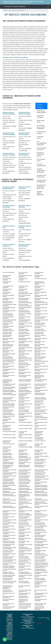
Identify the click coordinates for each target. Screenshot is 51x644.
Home (5, 10)
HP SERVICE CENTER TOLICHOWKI (27, 621)
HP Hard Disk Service (40, 137)
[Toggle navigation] (48, 7)
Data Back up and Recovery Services (40, 154)
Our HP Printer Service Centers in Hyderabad (41, 127)
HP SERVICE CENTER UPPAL (27, 615)
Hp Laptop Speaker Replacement (40, 193)
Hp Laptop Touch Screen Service (41, 176)
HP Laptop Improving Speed (41, 165)
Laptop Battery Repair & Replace (41, 112)
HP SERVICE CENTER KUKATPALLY (10, 633)
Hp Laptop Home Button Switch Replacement (41, 187)
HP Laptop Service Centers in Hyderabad (41, 171)
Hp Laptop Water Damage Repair (41, 181)
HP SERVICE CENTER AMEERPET (10, 616)
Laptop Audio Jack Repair (40, 116)
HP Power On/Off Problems (41, 133)
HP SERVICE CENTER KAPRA (27, 626)
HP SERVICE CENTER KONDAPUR (10, 624)
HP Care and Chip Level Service (41, 149)
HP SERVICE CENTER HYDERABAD (15, 7)
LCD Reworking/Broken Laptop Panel (42, 143)
